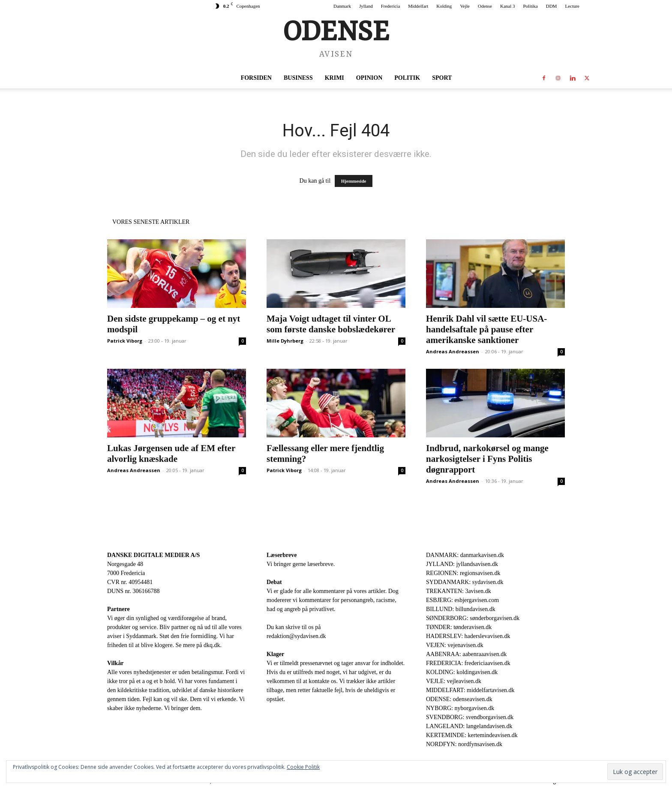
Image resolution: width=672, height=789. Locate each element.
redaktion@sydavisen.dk (296, 636)
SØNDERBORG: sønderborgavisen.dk (473, 618)
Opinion (369, 78)
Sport (442, 78)
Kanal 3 (508, 6)
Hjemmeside (354, 181)
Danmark (342, 6)
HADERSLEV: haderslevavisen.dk (468, 636)
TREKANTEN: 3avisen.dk (459, 591)
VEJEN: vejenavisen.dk (455, 645)
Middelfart (418, 6)
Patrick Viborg (125, 341)
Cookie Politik (303, 767)
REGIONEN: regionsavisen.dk (463, 573)
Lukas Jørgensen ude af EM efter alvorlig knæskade (171, 453)
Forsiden (256, 78)
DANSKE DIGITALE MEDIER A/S (153, 555)
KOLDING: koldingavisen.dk (462, 672)
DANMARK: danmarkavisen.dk (465, 555)
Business (298, 78)
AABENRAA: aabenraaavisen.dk (466, 654)
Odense (485, 6)
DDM (552, 6)
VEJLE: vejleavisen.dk (454, 681)
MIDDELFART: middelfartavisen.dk (470, 690)
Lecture (572, 6)
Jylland (366, 6)
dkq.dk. (213, 645)
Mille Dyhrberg (285, 341)
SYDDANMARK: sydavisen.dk (465, 582)
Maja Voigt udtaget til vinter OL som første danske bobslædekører (331, 324)
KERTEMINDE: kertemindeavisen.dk (472, 735)
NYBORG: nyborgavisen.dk (460, 708)
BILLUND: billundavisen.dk (461, 609)
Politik (407, 78)
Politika (531, 6)
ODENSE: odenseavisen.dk (459, 699)
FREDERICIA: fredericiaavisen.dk (468, 663)
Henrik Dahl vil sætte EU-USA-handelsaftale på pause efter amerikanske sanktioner (486, 329)
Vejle (465, 6)
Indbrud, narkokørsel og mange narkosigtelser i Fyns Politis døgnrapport (487, 459)
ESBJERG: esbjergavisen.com (462, 600)
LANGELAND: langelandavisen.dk (469, 726)
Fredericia (391, 6)
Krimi (334, 78)
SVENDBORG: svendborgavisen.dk (470, 717)
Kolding (444, 6)
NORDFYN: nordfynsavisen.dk (464, 744)
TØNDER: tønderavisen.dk (459, 627)
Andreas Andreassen (453, 351)
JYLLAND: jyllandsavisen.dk (462, 564)
